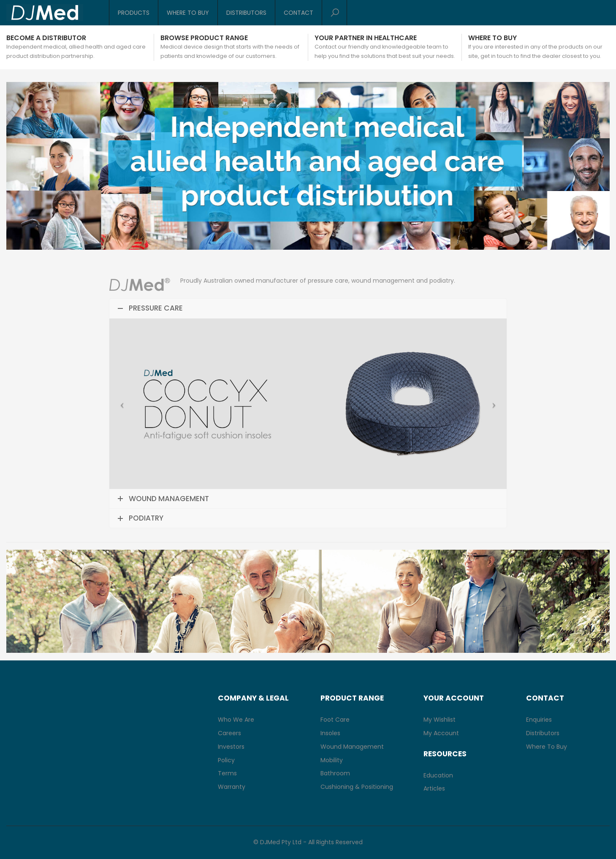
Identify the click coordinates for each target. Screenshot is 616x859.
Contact (299, 13)
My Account (441, 733)
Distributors (246, 13)
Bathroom (335, 773)
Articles (434, 788)
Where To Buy (188, 13)
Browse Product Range (204, 38)
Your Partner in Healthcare (366, 38)
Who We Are (236, 720)
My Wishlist (440, 720)
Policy (226, 760)
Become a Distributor (46, 38)
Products (134, 13)
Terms (227, 773)
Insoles (330, 733)
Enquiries (539, 720)
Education (438, 775)
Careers (229, 733)
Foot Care (335, 720)
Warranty (232, 787)
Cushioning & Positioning (357, 787)
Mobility (332, 760)
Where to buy (493, 38)
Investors (231, 747)
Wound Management (352, 747)
